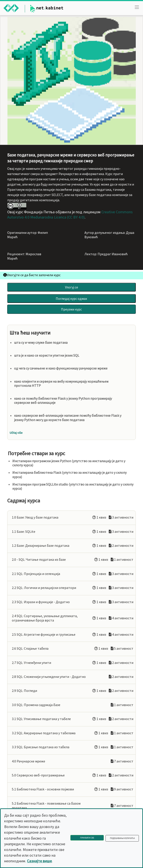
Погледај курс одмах (71, 299)
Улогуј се (71, 287)
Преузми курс (71, 309)
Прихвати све (87, 838)
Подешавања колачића (122, 838)
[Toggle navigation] (137, 7)
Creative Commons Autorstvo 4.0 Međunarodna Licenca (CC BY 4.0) (70, 214)
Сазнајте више (39, 861)
